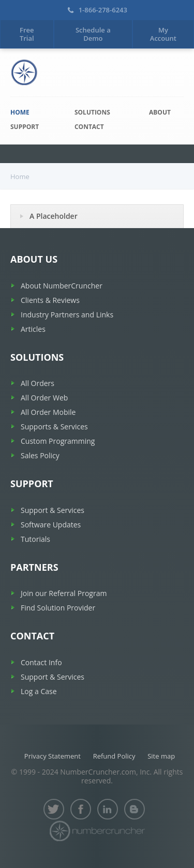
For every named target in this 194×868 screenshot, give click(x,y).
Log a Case (39, 691)
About (160, 112)
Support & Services (53, 510)
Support (25, 127)
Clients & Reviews (50, 300)
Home (20, 112)
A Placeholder (54, 216)
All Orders (38, 383)
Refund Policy (114, 756)
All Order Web (44, 398)
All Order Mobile (48, 412)
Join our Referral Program (64, 593)
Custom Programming (58, 441)
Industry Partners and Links (67, 315)
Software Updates (51, 525)
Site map (161, 756)
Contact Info (41, 662)
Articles (33, 329)
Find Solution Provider (58, 608)
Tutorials (35, 539)
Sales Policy (40, 455)
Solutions (92, 112)
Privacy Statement (53, 756)
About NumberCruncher (62, 286)
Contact (89, 127)
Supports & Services (54, 427)
